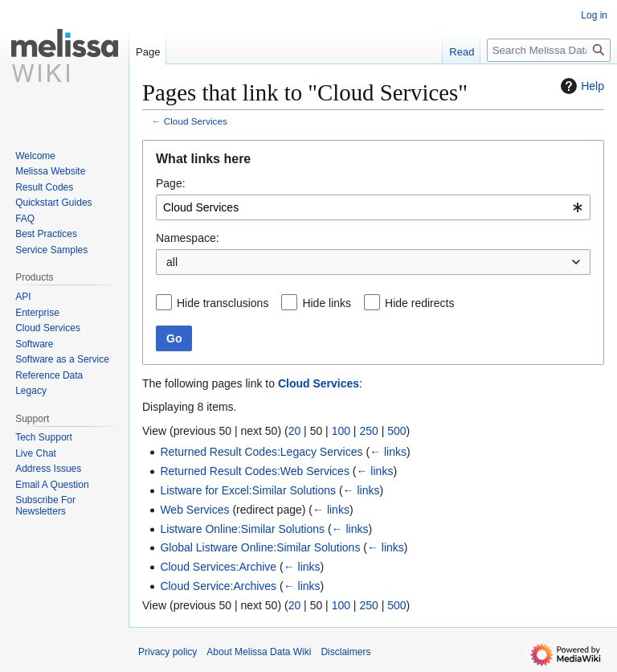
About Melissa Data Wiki (259, 652)
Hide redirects (419, 303)
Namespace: (188, 238)
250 (368, 431)
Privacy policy (168, 652)
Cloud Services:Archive (218, 567)
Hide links (327, 303)
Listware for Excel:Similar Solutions (248, 490)
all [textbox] (172, 262)
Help (580, 86)
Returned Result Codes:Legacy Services (261, 452)
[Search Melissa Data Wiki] (549, 50)
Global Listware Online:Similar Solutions (260, 547)
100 (341, 431)
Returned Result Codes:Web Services (255, 471)
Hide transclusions (223, 303)
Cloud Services (196, 121)
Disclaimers (345, 652)
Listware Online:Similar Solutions (242, 529)
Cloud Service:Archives (218, 586)
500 (396, 431)
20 (295, 431)
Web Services (194, 510)
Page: (171, 183)
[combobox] (373, 207)
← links (388, 452)
